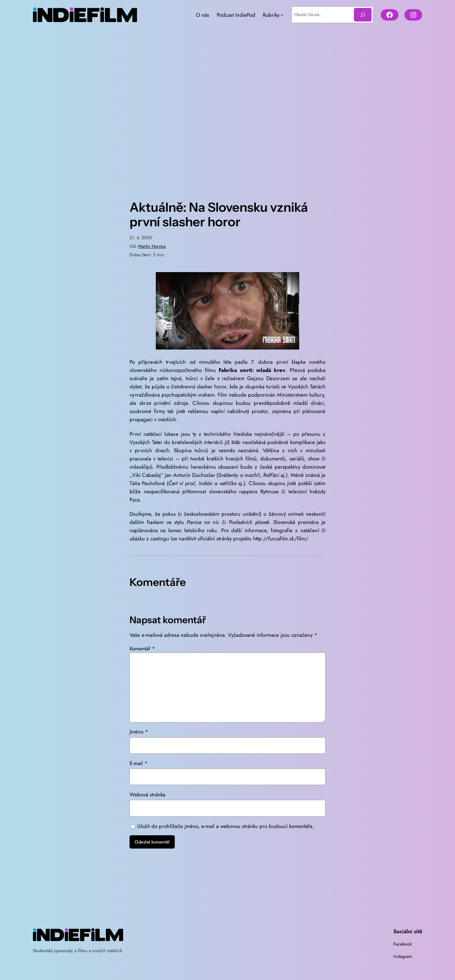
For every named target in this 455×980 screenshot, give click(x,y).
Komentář (142, 648)
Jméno (139, 732)
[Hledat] (363, 15)
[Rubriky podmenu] (282, 15)
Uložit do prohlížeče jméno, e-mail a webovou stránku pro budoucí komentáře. (225, 826)
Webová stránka (147, 794)
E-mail (139, 763)
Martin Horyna (152, 246)
